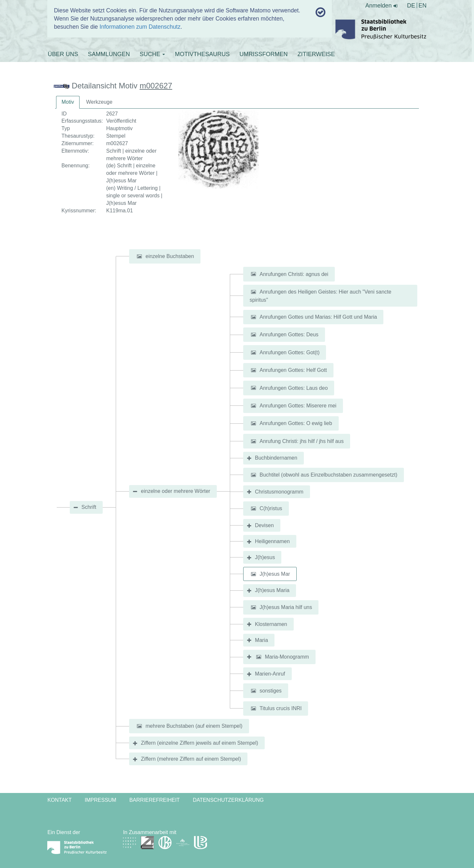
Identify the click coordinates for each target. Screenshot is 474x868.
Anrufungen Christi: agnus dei (294, 274)
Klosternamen (271, 624)
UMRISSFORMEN (263, 54)
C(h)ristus (271, 508)
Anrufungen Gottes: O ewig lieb (296, 423)
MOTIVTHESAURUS (202, 54)
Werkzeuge (99, 102)
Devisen (264, 525)
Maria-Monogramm (287, 657)
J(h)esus (265, 557)
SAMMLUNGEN (109, 54)
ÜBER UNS (63, 54)
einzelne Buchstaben (170, 256)
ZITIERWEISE (316, 54)
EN (423, 6)
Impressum (101, 800)
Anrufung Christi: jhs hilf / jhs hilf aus (302, 441)
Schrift (89, 507)
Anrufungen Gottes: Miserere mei (298, 406)
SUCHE (152, 54)
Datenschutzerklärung (228, 800)
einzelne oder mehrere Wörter (176, 491)
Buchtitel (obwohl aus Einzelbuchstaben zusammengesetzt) (328, 475)
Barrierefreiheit (155, 800)
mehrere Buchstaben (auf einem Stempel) (194, 726)
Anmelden (381, 6)
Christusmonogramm (279, 492)
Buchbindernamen (276, 458)
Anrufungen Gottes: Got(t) (289, 352)
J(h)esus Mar (275, 574)
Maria (261, 640)
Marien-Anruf (270, 674)
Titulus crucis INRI (281, 708)
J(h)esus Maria (272, 590)
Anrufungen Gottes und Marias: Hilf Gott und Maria (318, 317)
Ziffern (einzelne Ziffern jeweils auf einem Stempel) (200, 743)
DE (411, 6)
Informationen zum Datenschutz (140, 27)
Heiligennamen (272, 541)
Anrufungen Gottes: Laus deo (294, 388)
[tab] (68, 102)
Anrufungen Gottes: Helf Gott (293, 370)
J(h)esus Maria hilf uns (286, 607)
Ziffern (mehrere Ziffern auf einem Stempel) (191, 759)
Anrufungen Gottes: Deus (289, 335)
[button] (139, 256)
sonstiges (271, 691)
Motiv (68, 102)
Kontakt (59, 800)
